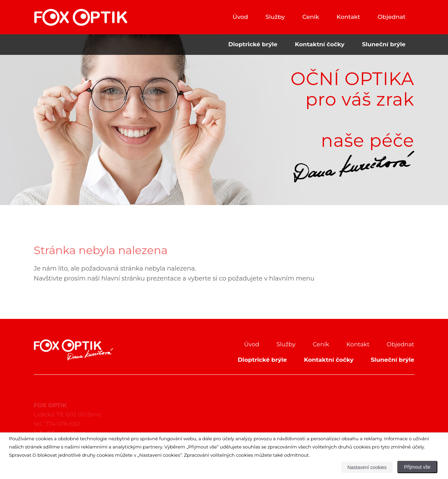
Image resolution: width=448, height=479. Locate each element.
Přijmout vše (417, 467)
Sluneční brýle (384, 44)
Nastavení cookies (367, 467)
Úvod (240, 17)
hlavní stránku (123, 285)
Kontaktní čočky (320, 44)
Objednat (392, 17)
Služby (275, 17)
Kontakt (348, 17)
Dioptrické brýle (253, 44)
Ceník (311, 17)
